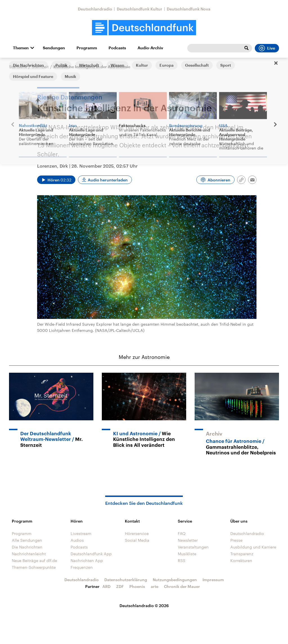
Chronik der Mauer (182, 586)
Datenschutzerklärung (126, 580)
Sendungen (54, 48)
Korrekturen (241, 560)
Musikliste (187, 554)
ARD (106, 586)
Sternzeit (40, 67)
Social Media (137, 540)
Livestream (81, 533)
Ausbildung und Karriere (253, 547)
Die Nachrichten (27, 547)
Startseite (18, 67)
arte (155, 586)
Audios (77, 540)
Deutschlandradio (95, 9)
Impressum (213, 580)
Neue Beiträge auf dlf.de (34, 560)
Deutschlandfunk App (91, 554)
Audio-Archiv (150, 48)
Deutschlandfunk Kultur (139, 9)
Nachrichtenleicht (29, 554)
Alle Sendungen (27, 540)
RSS (182, 560)
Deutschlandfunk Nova (189, 9)
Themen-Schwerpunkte (34, 567)
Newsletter (188, 540)
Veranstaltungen (193, 547)
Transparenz (242, 554)
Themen (21, 48)
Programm (87, 48)
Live (267, 48)
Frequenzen (82, 567)
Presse (236, 540)
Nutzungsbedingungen (175, 580)
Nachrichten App (87, 560)
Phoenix (137, 586)
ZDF (120, 586)
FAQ (182, 533)
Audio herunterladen (108, 180)
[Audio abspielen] (56, 180)
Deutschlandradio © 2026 (144, 606)
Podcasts (117, 48)
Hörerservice (137, 533)
